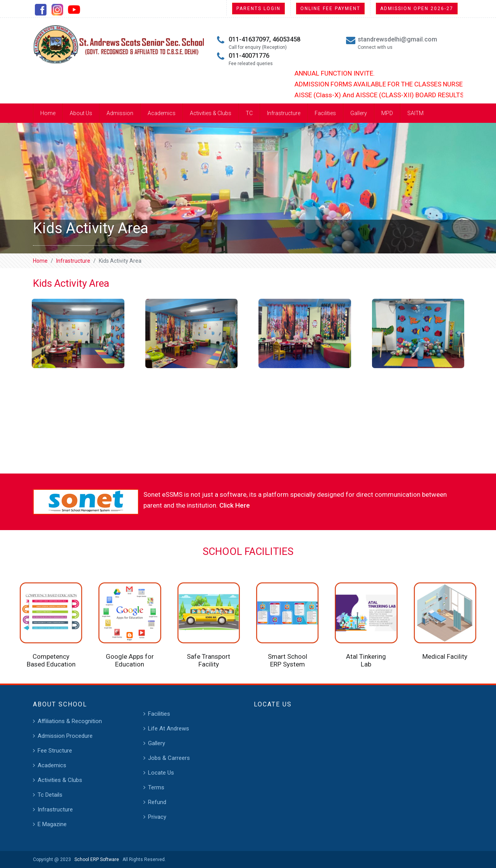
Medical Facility (445, 656)
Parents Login (258, 9)
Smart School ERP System (288, 660)
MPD (387, 113)
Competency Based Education (51, 660)
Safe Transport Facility (208, 660)
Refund (157, 802)
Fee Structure (55, 751)
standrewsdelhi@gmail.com (397, 39)
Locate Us (161, 773)
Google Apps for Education (130, 660)
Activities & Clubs (211, 113)
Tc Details (50, 795)
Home (48, 113)
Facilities (325, 113)
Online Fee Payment (330, 9)
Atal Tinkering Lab (366, 660)
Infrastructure (284, 113)
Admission (120, 113)
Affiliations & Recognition (70, 721)
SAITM (415, 113)
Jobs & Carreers (169, 758)
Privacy (157, 817)
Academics (162, 113)
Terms (156, 787)
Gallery (359, 113)
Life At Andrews (169, 728)
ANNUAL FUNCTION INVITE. (341, 73)
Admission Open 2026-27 (417, 9)
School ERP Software (96, 859)
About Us (81, 113)
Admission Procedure (65, 736)
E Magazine (52, 824)
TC (249, 113)
